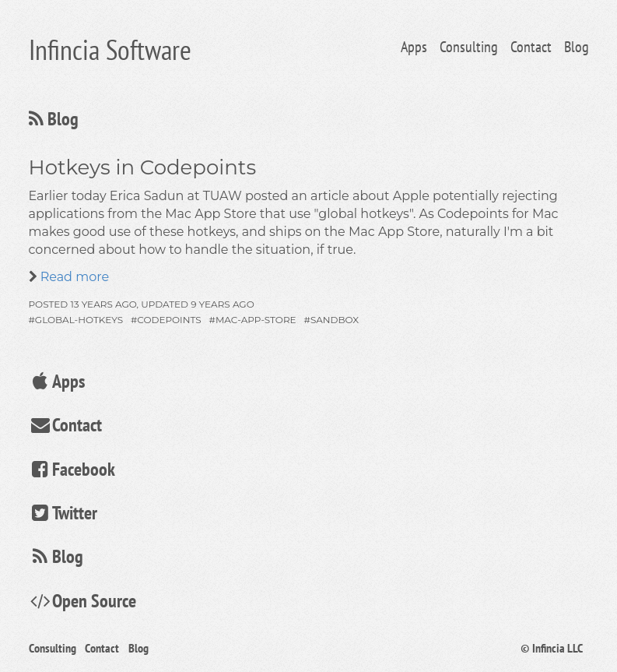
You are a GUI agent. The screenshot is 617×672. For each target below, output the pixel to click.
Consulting (469, 47)
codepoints (169, 320)
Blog (577, 47)
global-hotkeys (79, 320)
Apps (414, 47)
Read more (74, 277)
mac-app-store (256, 320)
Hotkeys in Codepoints (143, 167)
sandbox (335, 320)
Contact (531, 47)
